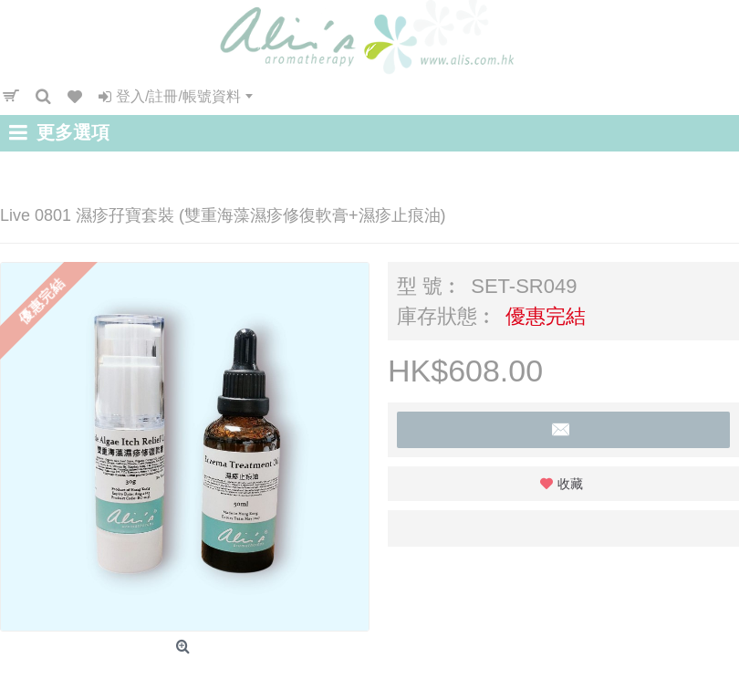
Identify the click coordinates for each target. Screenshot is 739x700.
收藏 (570, 484)
